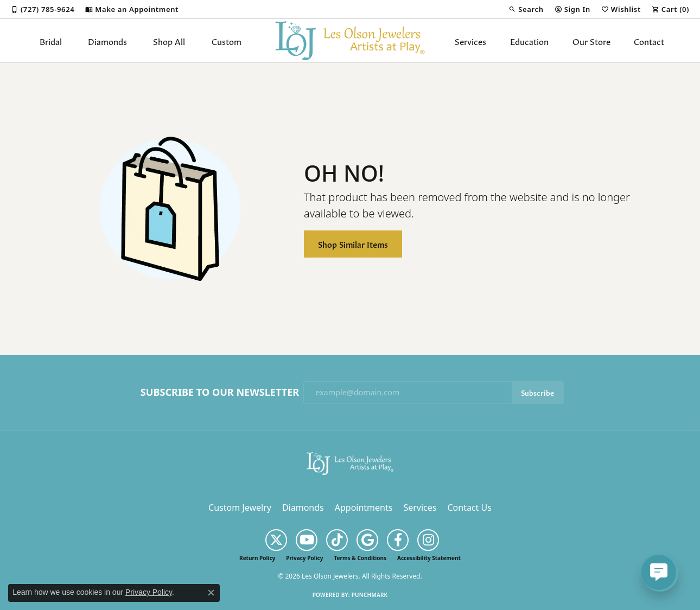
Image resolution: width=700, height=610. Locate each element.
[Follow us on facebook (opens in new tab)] (398, 540)
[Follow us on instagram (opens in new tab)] (428, 540)
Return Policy (257, 558)
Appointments (364, 508)
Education (529, 41)
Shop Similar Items (353, 244)
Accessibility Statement (429, 558)
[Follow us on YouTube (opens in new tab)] (307, 540)
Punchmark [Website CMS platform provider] (370, 595)
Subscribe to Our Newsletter (220, 393)
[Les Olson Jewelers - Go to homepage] (350, 463)
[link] (43, 9)
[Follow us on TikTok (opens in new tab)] (337, 540)
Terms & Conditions (360, 558)
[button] (526, 9)
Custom (227, 41)
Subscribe (537, 392)
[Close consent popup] (211, 593)
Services (470, 41)
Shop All (169, 41)
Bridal (51, 41)
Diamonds (107, 41)
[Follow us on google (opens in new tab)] (367, 540)
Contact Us (469, 508)
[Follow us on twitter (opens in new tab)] (276, 540)
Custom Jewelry (240, 508)
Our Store (591, 41)
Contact (649, 41)
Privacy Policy (304, 558)
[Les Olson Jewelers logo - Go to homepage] (350, 41)
